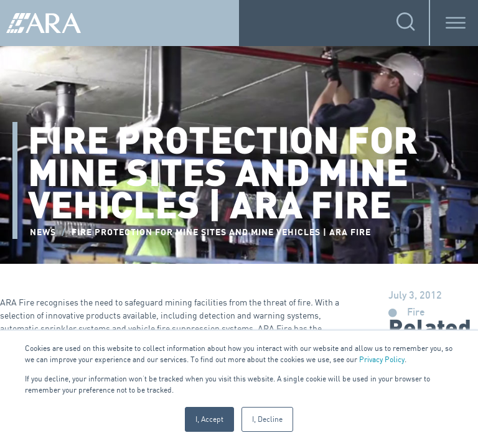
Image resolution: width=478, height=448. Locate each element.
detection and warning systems (259, 315)
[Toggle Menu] (456, 23)
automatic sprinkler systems (55, 328)
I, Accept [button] (209, 419)
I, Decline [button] (267, 419)
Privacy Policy (382, 359)
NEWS (43, 232)
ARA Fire (17, 302)
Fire (416, 313)
